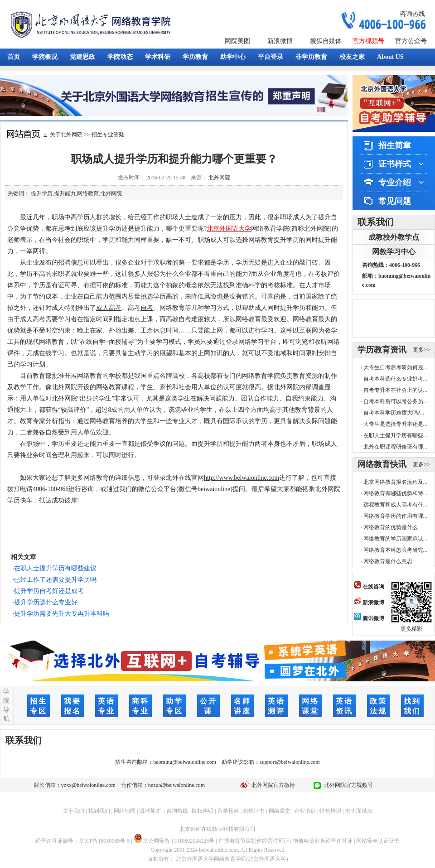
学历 (83, 217)
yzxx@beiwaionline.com (88, 785)
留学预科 (228, 811)
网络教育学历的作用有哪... (395, 516)
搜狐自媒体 (326, 41)
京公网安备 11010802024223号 (174, 841)
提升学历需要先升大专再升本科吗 (62, 614)
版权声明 (203, 811)
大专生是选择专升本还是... (395, 424)
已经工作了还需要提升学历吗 (55, 580)
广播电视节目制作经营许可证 (254, 841)
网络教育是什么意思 (388, 561)
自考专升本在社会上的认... (395, 390)
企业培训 (305, 811)
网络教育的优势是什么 (391, 527)
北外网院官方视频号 (347, 785)
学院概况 (45, 57)
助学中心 (233, 57)
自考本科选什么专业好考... (395, 379)
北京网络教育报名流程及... (395, 482)
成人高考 (109, 308)
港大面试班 (359, 811)
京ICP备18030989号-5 (104, 841)
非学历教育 (311, 57)
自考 (147, 308)
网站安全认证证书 (378, 841)
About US (390, 57)
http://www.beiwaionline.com (242, 478)
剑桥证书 (254, 811)
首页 (14, 57)
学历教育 (195, 57)
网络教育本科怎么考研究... (395, 550)
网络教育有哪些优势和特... (395, 493)
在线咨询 (369, 587)
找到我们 (99, 811)
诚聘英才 (150, 811)
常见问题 (395, 201)
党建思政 (82, 57)
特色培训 (330, 811)
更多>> (421, 350)
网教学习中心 (394, 252)
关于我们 (73, 811)
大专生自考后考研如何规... (395, 367)
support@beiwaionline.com (290, 762)
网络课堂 (280, 811)
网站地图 (125, 811)
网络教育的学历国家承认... (395, 539)
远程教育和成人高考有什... (395, 505)
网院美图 (237, 41)
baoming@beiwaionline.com (185, 762)
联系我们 (376, 222)
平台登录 (271, 57)
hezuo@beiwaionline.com (176, 785)
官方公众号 (411, 41)
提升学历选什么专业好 (46, 602)
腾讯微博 (369, 618)
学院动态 (120, 57)
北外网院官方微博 (272, 785)
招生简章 (395, 145)
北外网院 (219, 178)
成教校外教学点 (394, 237)
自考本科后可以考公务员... (395, 401)
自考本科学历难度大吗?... (394, 413)
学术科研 (158, 57)
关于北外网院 (66, 135)
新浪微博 (280, 41)
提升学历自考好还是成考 (49, 591)
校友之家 (352, 57)
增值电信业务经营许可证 (323, 841)
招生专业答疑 (108, 135)
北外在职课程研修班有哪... (395, 447)
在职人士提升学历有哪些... (395, 435)
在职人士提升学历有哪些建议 (55, 568)
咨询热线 (412, 14)
